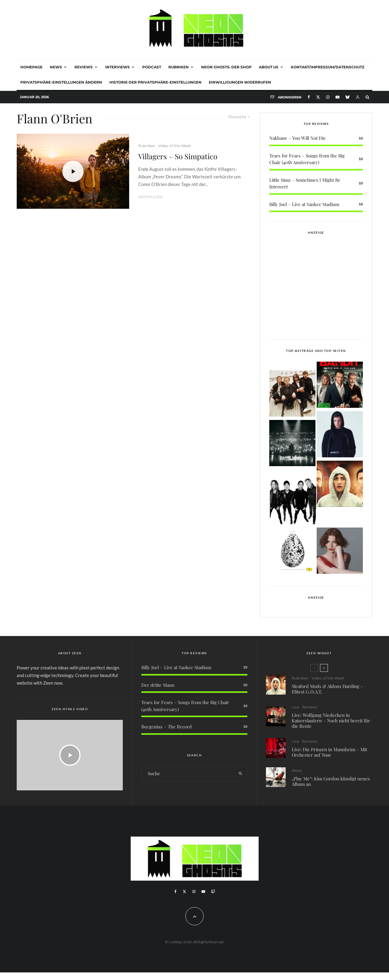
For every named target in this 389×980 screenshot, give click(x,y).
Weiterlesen (150, 197)
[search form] (188, 774)
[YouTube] (337, 97)
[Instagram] (328, 97)
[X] (318, 97)
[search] (241, 774)
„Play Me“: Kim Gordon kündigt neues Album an (331, 785)
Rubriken (179, 67)
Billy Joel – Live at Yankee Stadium (304, 204)
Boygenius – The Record (167, 727)
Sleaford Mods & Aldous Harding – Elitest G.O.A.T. (327, 689)
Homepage (31, 67)
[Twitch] (213, 892)
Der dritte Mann (158, 685)
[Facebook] (309, 97)
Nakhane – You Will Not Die (298, 138)
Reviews (84, 67)
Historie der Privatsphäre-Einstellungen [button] (155, 82)
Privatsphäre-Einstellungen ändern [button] (61, 82)
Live (295, 707)
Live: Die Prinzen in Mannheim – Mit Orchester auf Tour (329, 753)
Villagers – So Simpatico (178, 156)
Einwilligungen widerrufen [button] (240, 82)
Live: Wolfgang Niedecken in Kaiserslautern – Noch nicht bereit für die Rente (331, 720)
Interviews (117, 67)
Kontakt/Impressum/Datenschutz (328, 67)
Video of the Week (174, 146)
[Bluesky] (348, 97)
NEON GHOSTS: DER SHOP (226, 67)
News (56, 67)
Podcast (152, 67)
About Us (269, 67)
